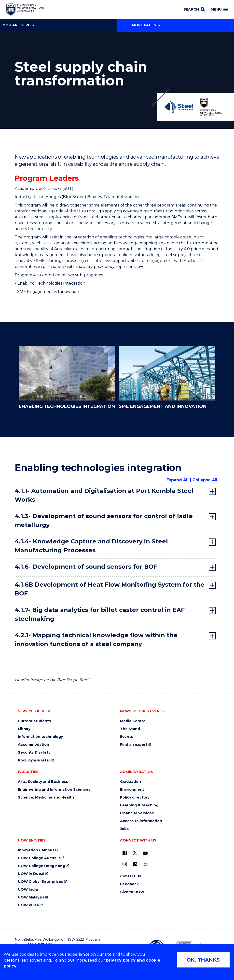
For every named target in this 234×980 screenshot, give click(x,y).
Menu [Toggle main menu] (219, 9)
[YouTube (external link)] (145, 853)
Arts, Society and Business (43, 782)
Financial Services (137, 813)
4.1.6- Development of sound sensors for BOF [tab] (86, 567)
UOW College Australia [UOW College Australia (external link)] (39, 858)
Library (24, 729)
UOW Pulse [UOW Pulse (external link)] (28, 905)
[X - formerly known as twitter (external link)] (135, 853)
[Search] (194, 10)
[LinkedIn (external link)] (135, 864)
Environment (132, 790)
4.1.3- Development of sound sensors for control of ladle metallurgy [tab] (104, 520)
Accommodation (34, 745)
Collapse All (205, 480)
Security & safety (34, 752)
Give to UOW (132, 892)
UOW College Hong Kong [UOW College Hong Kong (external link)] (41, 866)
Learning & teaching (139, 805)
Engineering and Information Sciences (54, 790)
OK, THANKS (203, 960)
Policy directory (135, 797)
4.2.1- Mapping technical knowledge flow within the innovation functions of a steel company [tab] (96, 640)
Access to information (141, 821)
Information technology (40, 737)
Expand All (178, 480)
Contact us (131, 876)
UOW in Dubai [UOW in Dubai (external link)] (31, 874)
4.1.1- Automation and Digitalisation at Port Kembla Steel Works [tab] (104, 495)
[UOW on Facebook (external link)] (125, 853)
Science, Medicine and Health (46, 797)
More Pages (146, 25)
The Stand (130, 729)
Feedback (129, 884)
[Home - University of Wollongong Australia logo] (25, 10)
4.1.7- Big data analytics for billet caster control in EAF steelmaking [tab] (100, 614)
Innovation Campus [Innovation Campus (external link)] (36, 850)
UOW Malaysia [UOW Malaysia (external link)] (31, 897)
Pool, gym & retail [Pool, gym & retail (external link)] (34, 760)
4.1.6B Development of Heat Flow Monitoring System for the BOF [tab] (110, 589)
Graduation (131, 782)
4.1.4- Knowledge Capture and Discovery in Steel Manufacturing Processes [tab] (91, 546)
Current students (34, 721)
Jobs (124, 829)
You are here (19, 25)
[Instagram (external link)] (125, 864)
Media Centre (133, 721)
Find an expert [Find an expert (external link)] (134, 745)
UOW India (28, 890)
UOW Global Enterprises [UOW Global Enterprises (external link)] (41, 882)
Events (126, 737)
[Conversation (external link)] (145, 864)
